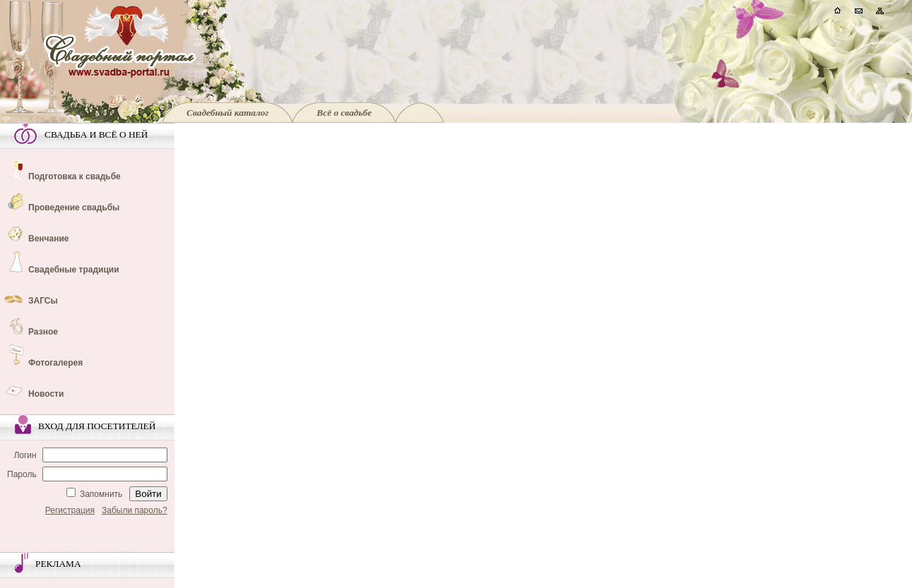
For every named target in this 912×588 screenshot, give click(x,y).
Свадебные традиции (74, 270)
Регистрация (70, 510)
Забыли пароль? (135, 510)
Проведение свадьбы (74, 208)
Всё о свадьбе (344, 113)
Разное (43, 332)
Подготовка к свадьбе (75, 176)
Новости (46, 394)
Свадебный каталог (227, 113)
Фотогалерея (55, 363)
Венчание (49, 239)
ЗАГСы (43, 301)
